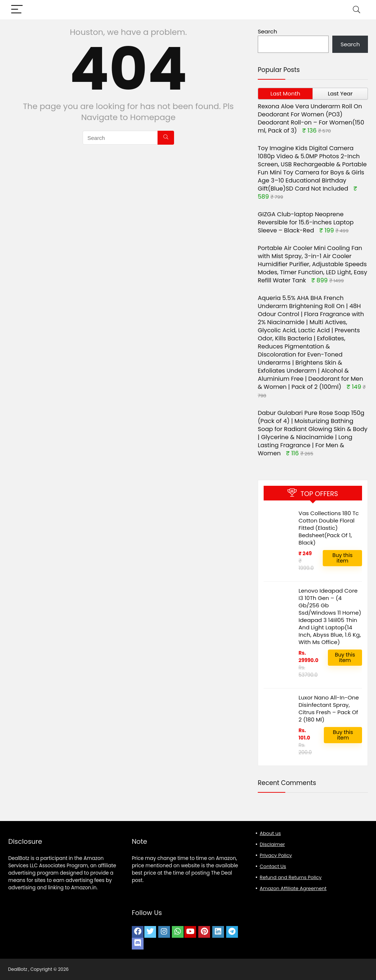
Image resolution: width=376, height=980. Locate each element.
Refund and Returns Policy (290, 877)
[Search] (357, 10)
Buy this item (342, 558)
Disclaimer (272, 844)
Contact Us (273, 866)
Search (267, 31)
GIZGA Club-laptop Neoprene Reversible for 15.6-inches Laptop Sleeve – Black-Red (306, 222)
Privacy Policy (276, 855)
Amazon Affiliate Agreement (293, 888)
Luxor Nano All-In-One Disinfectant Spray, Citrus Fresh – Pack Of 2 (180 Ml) (329, 708)
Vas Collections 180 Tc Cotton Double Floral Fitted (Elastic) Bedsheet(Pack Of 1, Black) (329, 528)
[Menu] (17, 10)
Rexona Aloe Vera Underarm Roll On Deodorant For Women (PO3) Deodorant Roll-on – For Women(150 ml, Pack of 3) (311, 118)
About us (270, 833)
